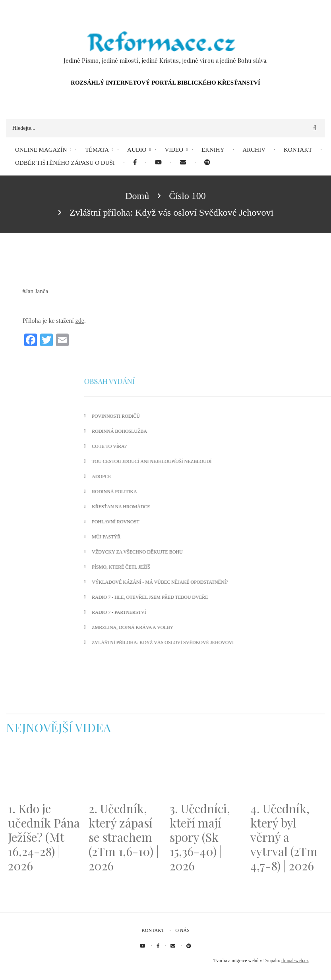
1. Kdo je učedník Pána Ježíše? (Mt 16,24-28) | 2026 (44, 837)
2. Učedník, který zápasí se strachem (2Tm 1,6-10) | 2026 (124, 837)
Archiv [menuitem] (254, 150)
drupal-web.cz (295, 961)
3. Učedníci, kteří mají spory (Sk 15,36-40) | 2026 (200, 837)
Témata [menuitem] (97, 150)
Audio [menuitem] (137, 150)
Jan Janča (37, 291)
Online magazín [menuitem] (41, 150)
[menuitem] (135, 163)
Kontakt (153, 930)
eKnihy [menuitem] (213, 150)
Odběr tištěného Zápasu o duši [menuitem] (65, 163)
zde (80, 321)
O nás (182, 930)
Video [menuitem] (174, 150)
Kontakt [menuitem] (298, 150)
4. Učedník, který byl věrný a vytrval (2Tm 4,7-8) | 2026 (284, 837)
